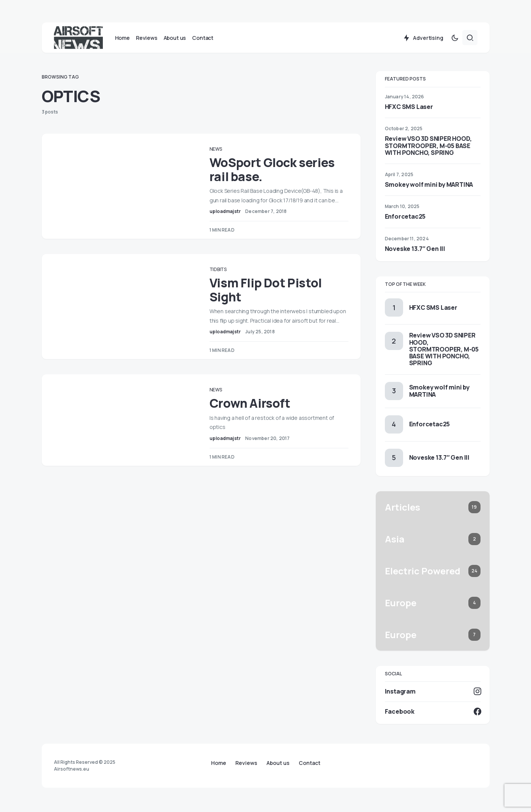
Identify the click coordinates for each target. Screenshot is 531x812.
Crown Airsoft (254, 414)
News (220, 151)
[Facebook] (433, 713)
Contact (310, 763)
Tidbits (222, 271)
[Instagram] (433, 693)
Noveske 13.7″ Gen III (415, 250)
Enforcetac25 (405, 218)
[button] (455, 39)
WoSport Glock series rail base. (276, 171)
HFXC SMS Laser (409, 109)
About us (278, 763)
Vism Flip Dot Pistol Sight (269, 292)
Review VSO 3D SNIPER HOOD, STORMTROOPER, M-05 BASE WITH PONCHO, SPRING (428, 147)
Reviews (246, 763)
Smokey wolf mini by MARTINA (429, 186)
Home (219, 763)
